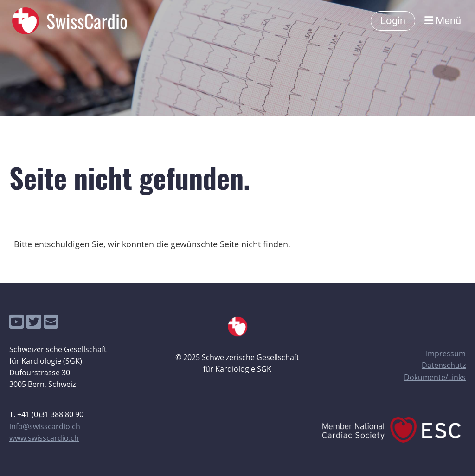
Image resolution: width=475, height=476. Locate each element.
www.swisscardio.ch (44, 438)
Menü (443, 21)
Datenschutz (444, 365)
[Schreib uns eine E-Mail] (51, 322)
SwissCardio (87, 21)
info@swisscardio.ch (45, 426)
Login (393, 21)
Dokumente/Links (435, 377)
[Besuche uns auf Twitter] (34, 322)
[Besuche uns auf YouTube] (17, 322)
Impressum (446, 354)
